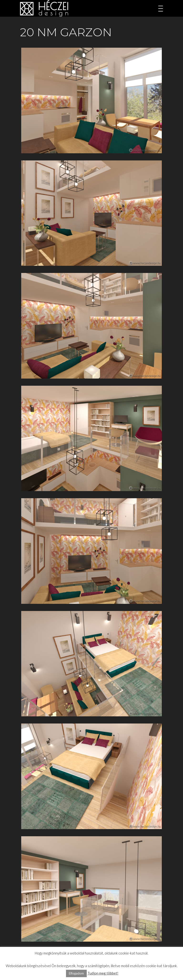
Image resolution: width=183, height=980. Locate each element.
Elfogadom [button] (76, 973)
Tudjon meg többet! (103, 973)
